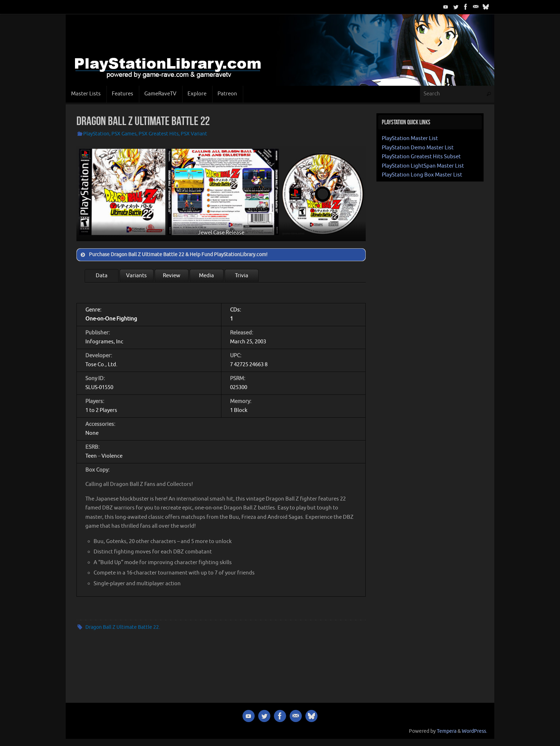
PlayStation (96, 134)
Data (102, 276)
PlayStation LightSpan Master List (423, 166)
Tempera (447, 731)
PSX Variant (194, 134)
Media (206, 276)
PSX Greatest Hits (159, 134)
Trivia (242, 276)
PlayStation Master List (410, 138)
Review (172, 276)
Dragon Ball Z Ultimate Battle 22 (122, 627)
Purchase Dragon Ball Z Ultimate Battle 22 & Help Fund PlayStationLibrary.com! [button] (173, 255)
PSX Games (124, 134)
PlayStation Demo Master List (418, 148)
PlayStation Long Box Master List (422, 175)
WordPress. (474, 731)
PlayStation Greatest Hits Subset (421, 157)
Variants (136, 276)
